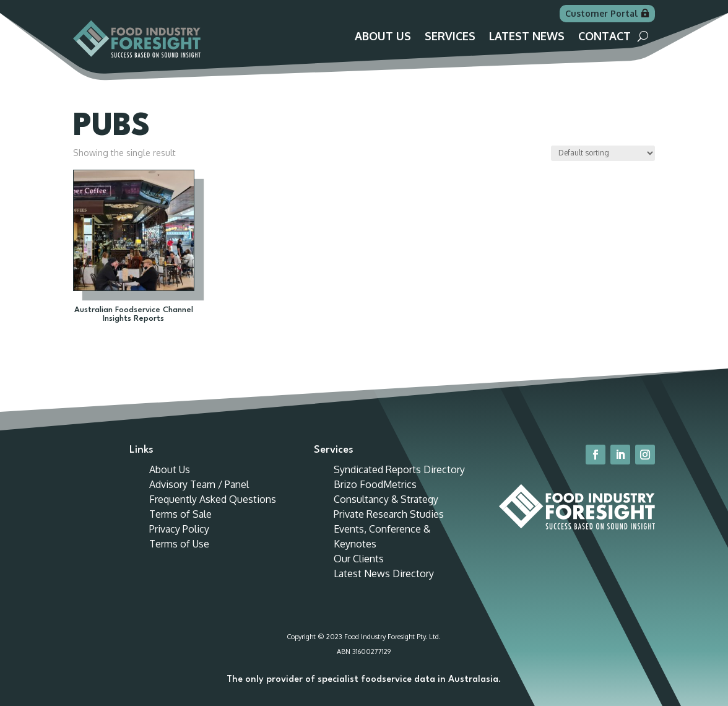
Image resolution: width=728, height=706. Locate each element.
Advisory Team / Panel (199, 484)
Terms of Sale (180, 514)
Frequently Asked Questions (213, 499)
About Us (383, 37)
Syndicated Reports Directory (399, 469)
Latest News (527, 37)
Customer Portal (601, 13)
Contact (604, 37)
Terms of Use (179, 544)
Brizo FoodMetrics (375, 484)
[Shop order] (603, 153)
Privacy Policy (179, 529)
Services (450, 37)
